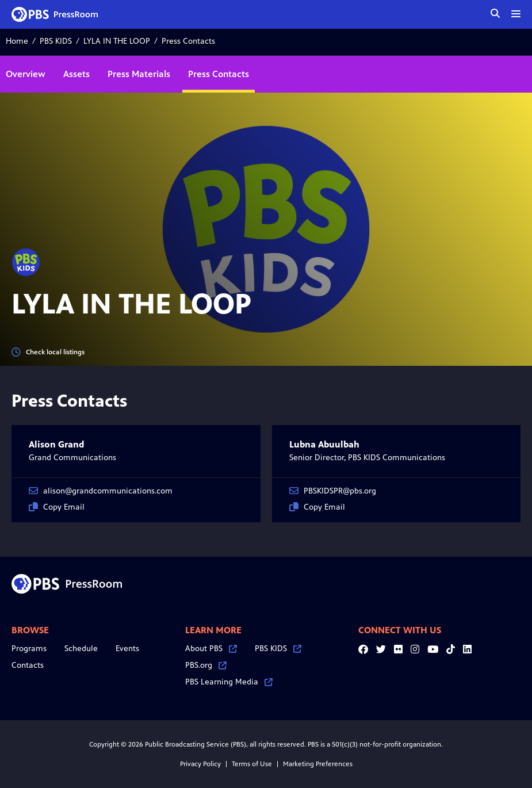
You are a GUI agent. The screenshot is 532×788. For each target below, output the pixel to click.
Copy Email (57, 507)
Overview (26, 74)
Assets (76, 74)
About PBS (211, 649)
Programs (29, 649)
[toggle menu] (516, 14)
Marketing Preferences (318, 764)
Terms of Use (252, 764)
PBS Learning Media (229, 682)
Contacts (28, 665)
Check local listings (48, 352)
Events (127, 649)
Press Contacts (219, 74)
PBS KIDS (56, 41)
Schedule (81, 649)
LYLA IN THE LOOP (117, 41)
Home (17, 41)
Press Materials (139, 74)
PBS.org (206, 665)
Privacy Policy (200, 764)
